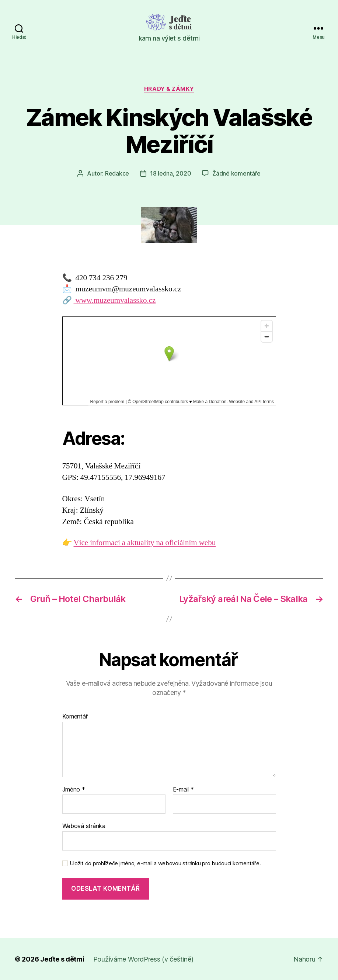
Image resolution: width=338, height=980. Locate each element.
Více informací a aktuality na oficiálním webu (145, 543)
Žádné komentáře (236, 173)
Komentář (75, 717)
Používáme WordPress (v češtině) (143, 959)
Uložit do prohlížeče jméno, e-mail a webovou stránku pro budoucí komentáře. (165, 863)
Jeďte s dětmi (62, 959)
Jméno (74, 790)
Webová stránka (84, 826)
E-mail (183, 790)
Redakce (117, 173)
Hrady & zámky (169, 89)
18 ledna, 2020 (170, 173)
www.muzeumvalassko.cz (115, 300)
